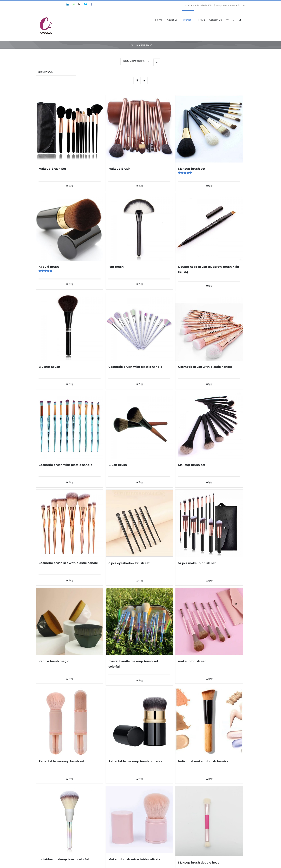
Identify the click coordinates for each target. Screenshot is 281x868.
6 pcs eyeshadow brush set (129, 563)
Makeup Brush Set (52, 169)
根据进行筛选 (134, 61)
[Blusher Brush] (70, 327)
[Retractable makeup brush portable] (139, 721)
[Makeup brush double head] (209, 821)
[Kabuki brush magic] (70, 621)
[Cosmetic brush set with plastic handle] (70, 523)
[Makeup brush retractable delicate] (139, 819)
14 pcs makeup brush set (197, 563)
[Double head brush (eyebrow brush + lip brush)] (209, 227)
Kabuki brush (49, 267)
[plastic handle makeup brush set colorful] (139, 621)
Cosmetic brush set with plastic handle (68, 563)
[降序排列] (157, 62)
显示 (45, 72)
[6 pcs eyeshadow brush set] (139, 523)
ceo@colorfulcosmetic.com (231, 5)
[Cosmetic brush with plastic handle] (139, 327)
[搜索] (240, 19)
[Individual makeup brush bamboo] (209, 721)
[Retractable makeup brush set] (70, 721)
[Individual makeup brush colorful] (70, 819)
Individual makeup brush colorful (64, 859)
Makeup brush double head (199, 863)
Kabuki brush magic (54, 661)
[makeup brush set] (209, 621)
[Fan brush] (139, 227)
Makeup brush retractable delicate (134, 859)
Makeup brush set (192, 169)
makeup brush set (192, 661)
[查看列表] (144, 81)
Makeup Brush (119, 169)
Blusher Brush (49, 367)
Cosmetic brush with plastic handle (135, 367)
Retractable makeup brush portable (135, 761)
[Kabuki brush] (70, 227)
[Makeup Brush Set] (70, 129)
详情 (71, 186)
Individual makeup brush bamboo (204, 761)
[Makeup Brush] (139, 129)
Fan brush (116, 267)
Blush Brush (118, 465)
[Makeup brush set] (209, 129)
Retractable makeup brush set (61, 761)
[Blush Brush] (139, 425)
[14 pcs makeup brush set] (209, 523)
